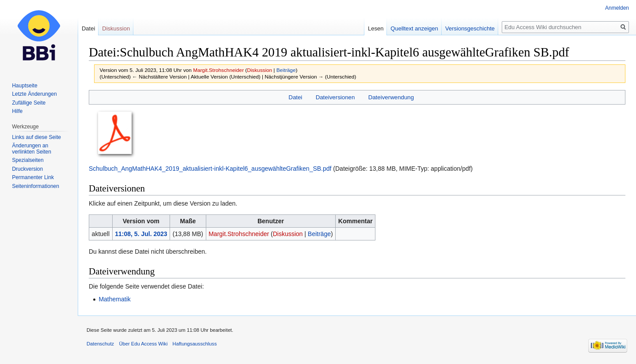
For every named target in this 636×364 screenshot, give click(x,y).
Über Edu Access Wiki (143, 344)
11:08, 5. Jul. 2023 (141, 234)
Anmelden (617, 8)
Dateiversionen (335, 97)
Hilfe (17, 111)
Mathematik (114, 299)
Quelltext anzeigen (414, 28)
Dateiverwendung (391, 97)
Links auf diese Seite (36, 137)
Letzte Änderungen (34, 94)
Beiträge (286, 70)
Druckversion (27, 169)
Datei (295, 97)
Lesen (376, 28)
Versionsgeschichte (470, 28)
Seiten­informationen (36, 186)
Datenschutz (100, 344)
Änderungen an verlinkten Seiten (32, 149)
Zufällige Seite (29, 103)
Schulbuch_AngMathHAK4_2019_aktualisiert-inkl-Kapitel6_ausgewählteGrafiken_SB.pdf (210, 169)
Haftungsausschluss (195, 344)
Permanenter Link (33, 177)
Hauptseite (25, 86)
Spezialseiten (28, 160)
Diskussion (259, 70)
